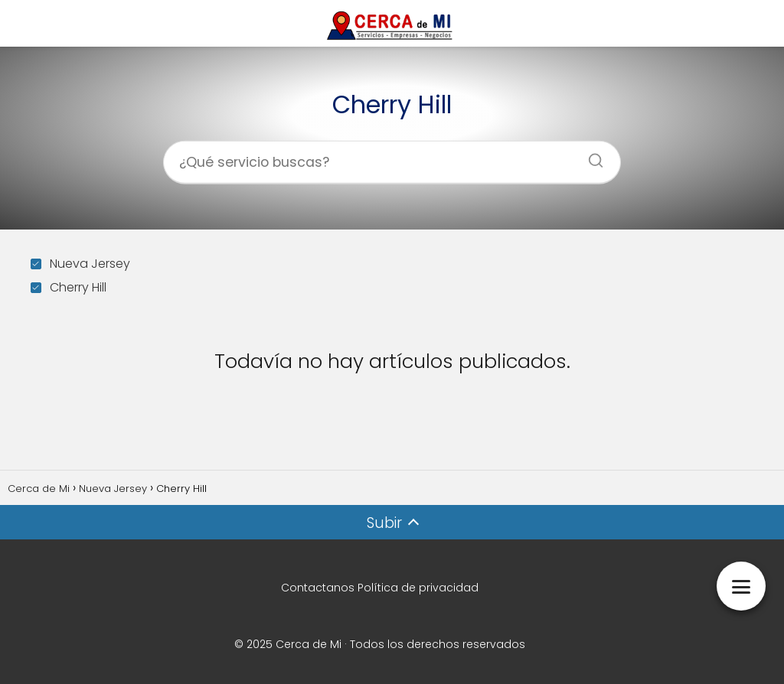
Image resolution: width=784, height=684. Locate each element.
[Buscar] (590, 155)
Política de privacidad (418, 588)
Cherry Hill (69, 287)
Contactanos (318, 588)
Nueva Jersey (80, 264)
